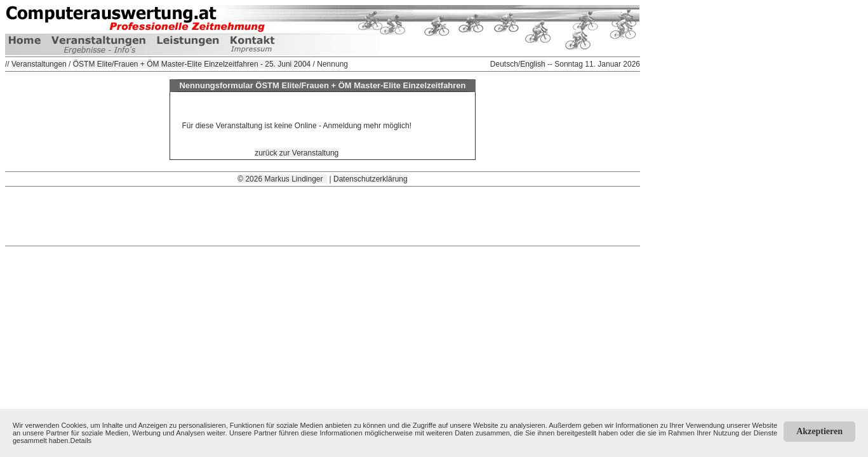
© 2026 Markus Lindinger (282, 179)
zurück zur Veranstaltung (297, 153)
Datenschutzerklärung (371, 179)
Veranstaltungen (39, 64)
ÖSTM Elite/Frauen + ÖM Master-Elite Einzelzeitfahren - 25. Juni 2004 (192, 64)
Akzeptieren (819, 431)
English (532, 64)
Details (81, 440)
